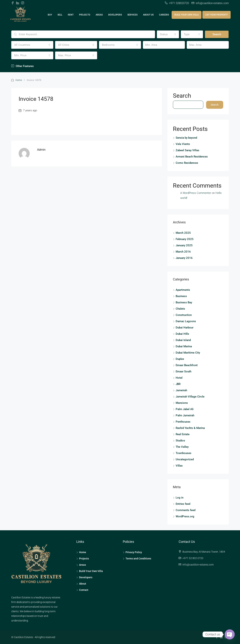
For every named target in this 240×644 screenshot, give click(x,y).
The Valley (182, 447)
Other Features (22, 66)
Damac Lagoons (186, 321)
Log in (180, 497)
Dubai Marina (184, 346)
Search (217, 34)
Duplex (180, 359)
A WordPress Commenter (196, 193)
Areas (99, 15)
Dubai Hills (182, 334)
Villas (179, 465)
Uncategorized (185, 459)
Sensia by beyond (186, 137)
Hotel (179, 378)
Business (181, 296)
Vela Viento (183, 144)
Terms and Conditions (138, 558)
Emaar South (184, 371)
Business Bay (184, 302)
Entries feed (183, 504)
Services (132, 15)
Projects (85, 15)
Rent (71, 15)
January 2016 (184, 258)
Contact (84, 590)
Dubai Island (183, 340)
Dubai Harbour (185, 327)
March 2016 (183, 251)
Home (19, 80)
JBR (178, 384)
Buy (50, 15)
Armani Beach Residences (192, 156)
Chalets (180, 309)
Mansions (182, 403)
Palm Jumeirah (185, 415)
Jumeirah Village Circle (190, 396)
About (83, 583)
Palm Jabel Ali (185, 409)
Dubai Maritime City (188, 352)
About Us (148, 15)
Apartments (183, 290)
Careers (164, 15)
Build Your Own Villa (187, 15)
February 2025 (185, 239)
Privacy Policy (134, 552)
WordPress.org (185, 516)
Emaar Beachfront (187, 365)
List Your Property (216, 15)
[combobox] (168, 34)
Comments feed (186, 510)
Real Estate (183, 434)
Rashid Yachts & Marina (190, 428)
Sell (60, 15)
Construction (184, 315)
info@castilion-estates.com (198, 564)
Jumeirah (181, 390)
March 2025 (183, 233)
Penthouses (183, 422)
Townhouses (184, 453)
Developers (115, 15)
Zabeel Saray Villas (187, 150)
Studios (180, 440)
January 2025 (184, 245)
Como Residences (187, 162)
